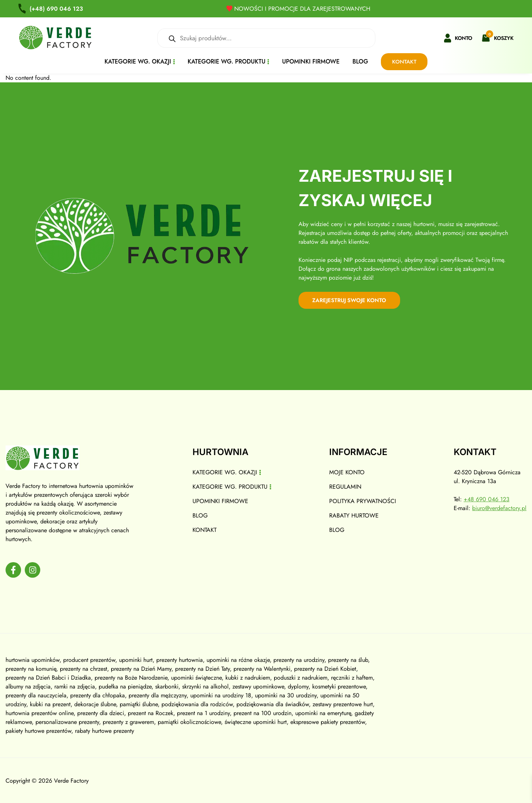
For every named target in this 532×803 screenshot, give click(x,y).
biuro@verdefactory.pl (499, 508)
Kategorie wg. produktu (227, 61)
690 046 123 (57, 9)
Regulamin (345, 486)
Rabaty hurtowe (354, 515)
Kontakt (404, 62)
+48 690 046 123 (487, 499)
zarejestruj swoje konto (351, 300)
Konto (463, 38)
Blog (360, 61)
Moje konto (347, 472)
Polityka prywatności (363, 501)
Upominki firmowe (311, 61)
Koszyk (504, 38)
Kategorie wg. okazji (138, 61)
